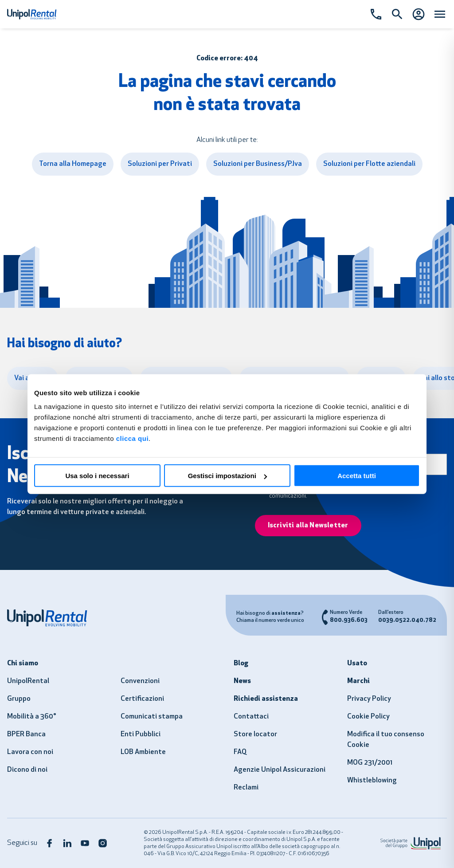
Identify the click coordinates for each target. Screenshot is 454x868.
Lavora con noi (30, 752)
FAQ (240, 752)
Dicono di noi (27, 770)
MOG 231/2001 (370, 763)
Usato (357, 664)
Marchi (358, 681)
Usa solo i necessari (97, 476)
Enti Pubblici (141, 734)
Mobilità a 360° (32, 717)
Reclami (246, 788)
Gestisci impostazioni (227, 476)
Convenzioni (140, 681)
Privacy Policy (369, 699)
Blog (241, 664)
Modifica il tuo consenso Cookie (386, 740)
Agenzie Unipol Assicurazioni (280, 770)
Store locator (255, 734)
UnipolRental (28, 681)
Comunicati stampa (152, 717)
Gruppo (19, 699)
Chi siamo (23, 664)
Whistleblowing (372, 781)
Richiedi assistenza (266, 699)
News (242, 681)
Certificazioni (142, 699)
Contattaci (251, 717)
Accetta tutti (357, 476)
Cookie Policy (368, 717)
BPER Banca (26, 734)
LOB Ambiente (143, 752)
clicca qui (132, 438)
